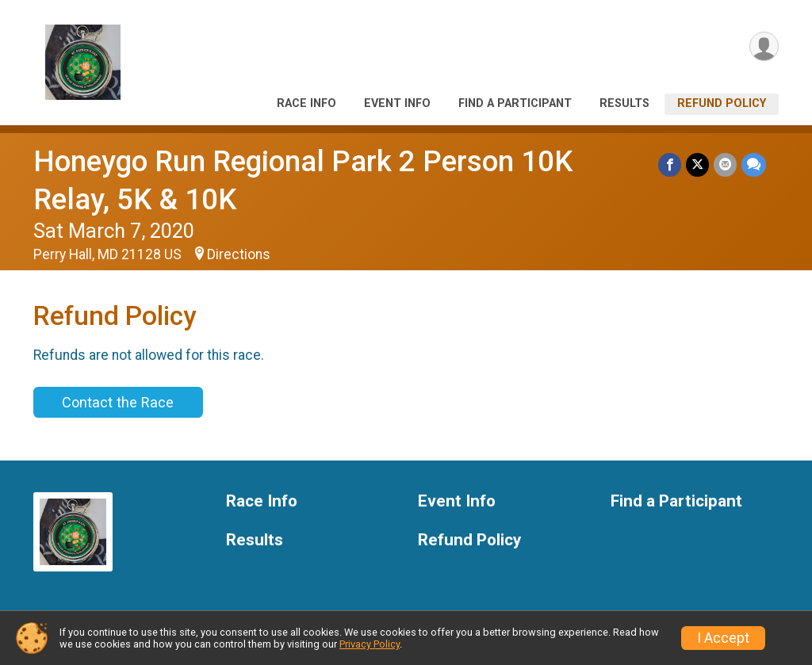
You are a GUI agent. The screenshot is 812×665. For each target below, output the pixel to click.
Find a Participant (515, 103)
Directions (239, 254)
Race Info (306, 103)
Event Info (397, 103)
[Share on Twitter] (697, 164)
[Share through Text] (754, 164)
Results (624, 103)
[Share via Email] (725, 164)
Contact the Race (118, 402)
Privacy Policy (370, 644)
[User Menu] (764, 46)
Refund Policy (722, 103)
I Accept (723, 638)
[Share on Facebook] (670, 164)
